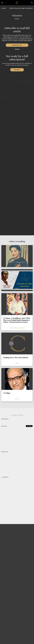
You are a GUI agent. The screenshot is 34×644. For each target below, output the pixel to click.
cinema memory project (17, 328)
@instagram (5, 419)
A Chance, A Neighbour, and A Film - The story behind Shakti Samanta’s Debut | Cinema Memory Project (17, 320)
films (17, 363)
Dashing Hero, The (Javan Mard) (16, 358)
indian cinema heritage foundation (21, 8)
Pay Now (17, 70)
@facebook (5, 452)
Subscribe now (17, 45)
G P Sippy (7, 393)
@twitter (4, 426)
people (4, 8)
